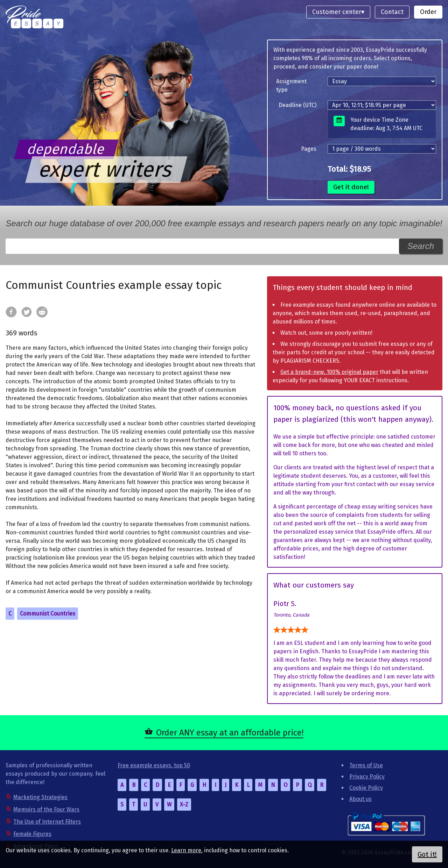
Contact (392, 12)
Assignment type (291, 86)
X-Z (184, 805)
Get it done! (351, 187)
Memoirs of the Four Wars (46, 809)
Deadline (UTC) (297, 105)
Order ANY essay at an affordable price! (230, 733)
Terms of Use (366, 765)
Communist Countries (48, 614)
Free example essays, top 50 (154, 765)
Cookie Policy (366, 788)
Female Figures (32, 834)
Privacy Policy (367, 777)
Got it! (427, 854)
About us (360, 799)
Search (421, 246)
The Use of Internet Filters (47, 822)
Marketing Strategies (40, 797)
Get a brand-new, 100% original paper (329, 372)
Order (428, 12)
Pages (309, 149)
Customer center (337, 12)
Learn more (186, 850)
